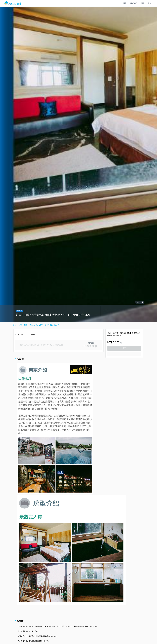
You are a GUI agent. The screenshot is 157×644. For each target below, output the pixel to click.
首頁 (15, 325)
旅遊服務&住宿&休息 (52, 325)
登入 (149, 3)
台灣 (20, 325)
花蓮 (26, 325)
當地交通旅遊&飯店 (36, 325)
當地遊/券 (134, 3)
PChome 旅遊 (13, 3)
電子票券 (19, 311)
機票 (125, 3)
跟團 (142, 3)
